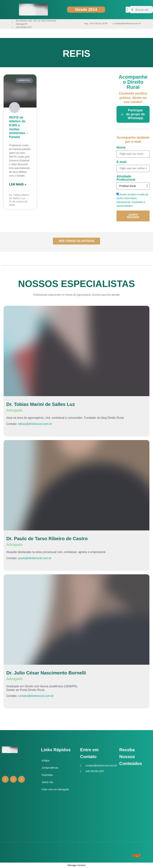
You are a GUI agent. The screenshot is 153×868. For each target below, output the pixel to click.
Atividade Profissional (126, 178)
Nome (121, 148)
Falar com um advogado (55, 789)
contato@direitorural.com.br (36, 696)
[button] (127, 10)
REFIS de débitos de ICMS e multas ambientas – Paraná (18, 127)
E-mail (121, 162)
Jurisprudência (50, 768)
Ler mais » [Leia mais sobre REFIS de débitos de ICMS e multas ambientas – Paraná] (18, 184)
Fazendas (47, 775)
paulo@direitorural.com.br (35, 558)
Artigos (46, 760)
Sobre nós (48, 782)
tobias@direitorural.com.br (35, 424)
